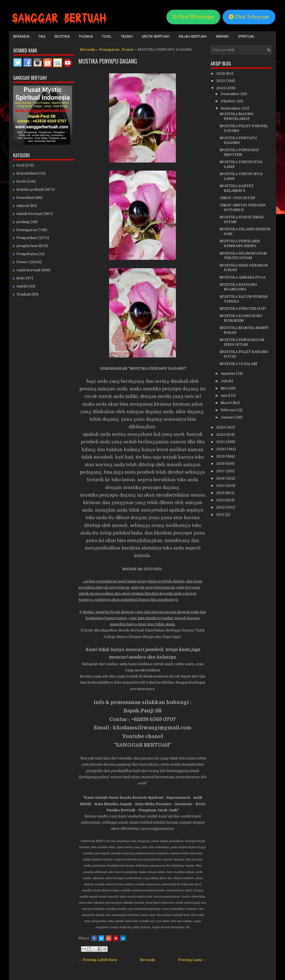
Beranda (21, 36)
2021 (221, 442)
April (226, 395)
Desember (231, 94)
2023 (221, 427)
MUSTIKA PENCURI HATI (243, 308)
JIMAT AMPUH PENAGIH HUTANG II (243, 207)
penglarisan (27, 246)
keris (21, 181)
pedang (23, 222)
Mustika (62, 36)
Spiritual (246, 36)
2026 (221, 73)
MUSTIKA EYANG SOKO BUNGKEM (241, 318)
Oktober (229, 101)
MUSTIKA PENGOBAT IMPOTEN (239, 152)
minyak (23, 206)
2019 (221, 456)
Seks (21, 278)
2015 (221, 486)
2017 (221, 471)
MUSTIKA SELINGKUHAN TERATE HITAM (243, 256)
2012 (221, 507)
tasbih (22, 286)
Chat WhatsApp (193, 17)
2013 (221, 500)
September (231, 108)
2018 (221, 464)
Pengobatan (27, 254)
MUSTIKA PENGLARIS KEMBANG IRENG (240, 243)
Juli (224, 381)
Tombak (24, 294)
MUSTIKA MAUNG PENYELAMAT (236, 116)
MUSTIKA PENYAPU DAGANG (108, 61)
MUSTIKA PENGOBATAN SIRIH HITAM (242, 342)
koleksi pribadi (30, 189)
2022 (221, 435)
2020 (221, 449)
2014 (221, 493)
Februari (229, 410)
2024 (221, 88)
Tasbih (127, 36)
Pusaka (86, 36)
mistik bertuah (30, 214)
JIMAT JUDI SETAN (237, 198)
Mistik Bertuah (156, 36)
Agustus (228, 373)
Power (128, 49)
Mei (225, 388)
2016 (221, 478)
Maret (227, 403)
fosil (20, 165)
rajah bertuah (29, 270)
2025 (221, 81)
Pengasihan (27, 238)
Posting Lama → (192, 960)
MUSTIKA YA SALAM (238, 364)
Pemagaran (109, 49)
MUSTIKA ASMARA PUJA (243, 277)
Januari (228, 417)
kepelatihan (27, 173)
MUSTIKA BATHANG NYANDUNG (238, 287)
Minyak (222, 36)
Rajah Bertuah (193, 36)
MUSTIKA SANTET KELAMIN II (237, 188)
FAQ (42, 36)
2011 (221, 515)
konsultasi (26, 198)
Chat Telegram (249, 17)
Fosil (107, 36)
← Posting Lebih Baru (98, 960)
